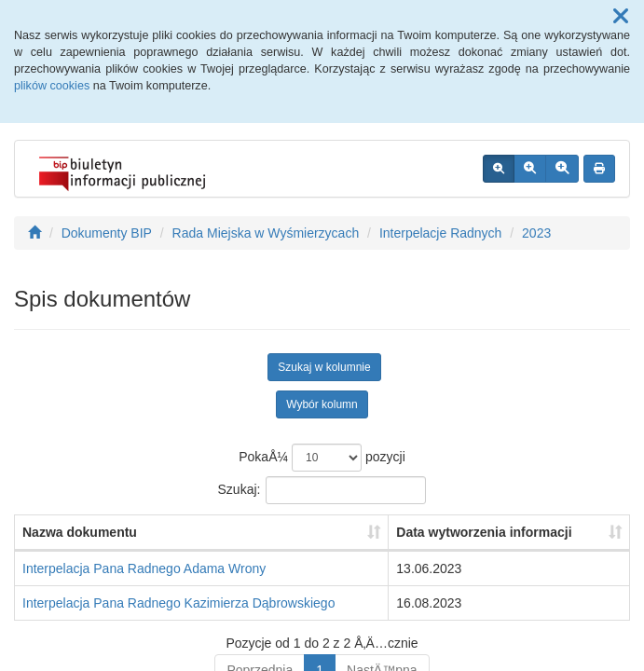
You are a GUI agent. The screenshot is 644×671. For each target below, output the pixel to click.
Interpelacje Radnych (441, 233)
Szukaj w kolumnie (324, 367)
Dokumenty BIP (107, 233)
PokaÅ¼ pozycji (322, 458)
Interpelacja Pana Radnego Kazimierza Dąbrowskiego (178, 603)
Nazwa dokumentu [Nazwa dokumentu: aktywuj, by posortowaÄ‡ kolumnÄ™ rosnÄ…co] (80, 532)
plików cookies (52, 86)
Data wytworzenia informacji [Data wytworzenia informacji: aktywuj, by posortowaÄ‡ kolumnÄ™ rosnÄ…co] (484, 532)
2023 (536, 233)
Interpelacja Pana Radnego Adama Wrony (144, 568)
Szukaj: (322, 490)
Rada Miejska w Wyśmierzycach (266, 233)
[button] (621, 17)
